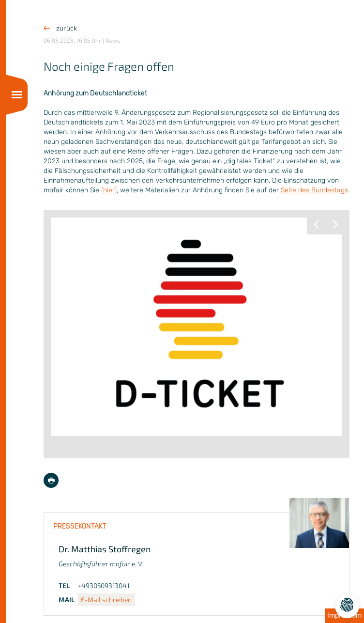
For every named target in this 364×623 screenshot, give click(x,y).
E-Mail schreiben (106, 600)
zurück (60, 28)
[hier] (109, 190)
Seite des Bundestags (314, 190)
